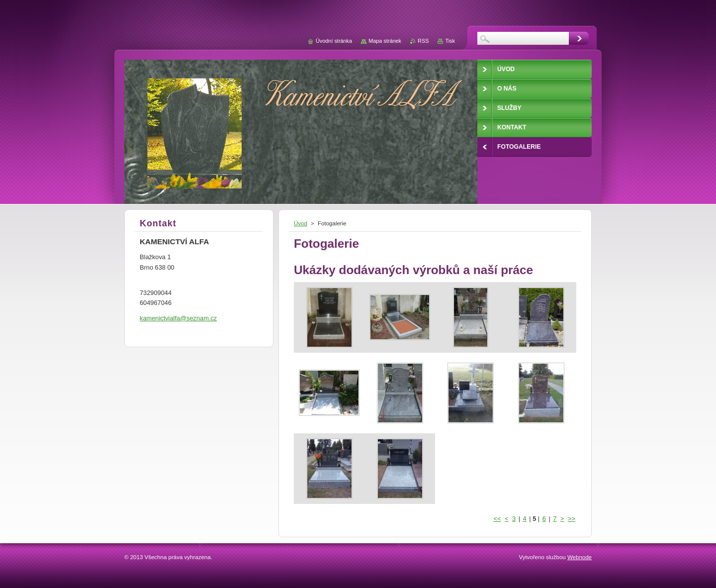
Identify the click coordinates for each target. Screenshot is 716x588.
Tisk (450, 41)
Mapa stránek (385, 41)
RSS (423, 41)
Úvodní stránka (334, 41)
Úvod (301, 223)
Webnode (580, 557)
